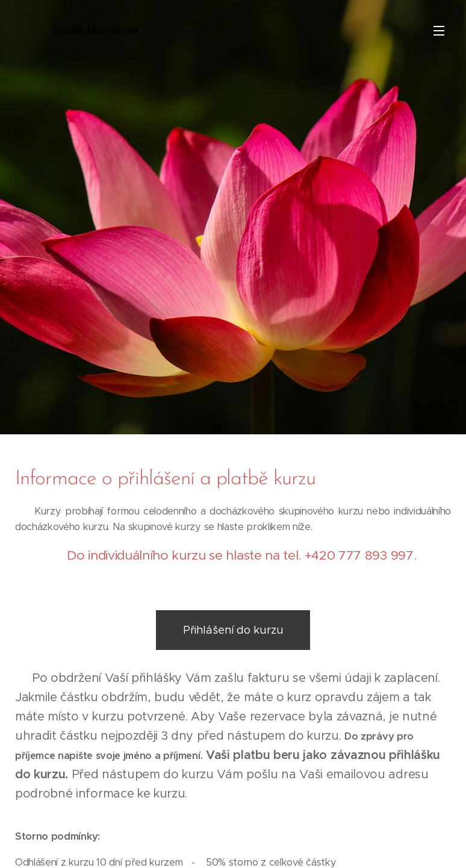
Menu (439, 31)
